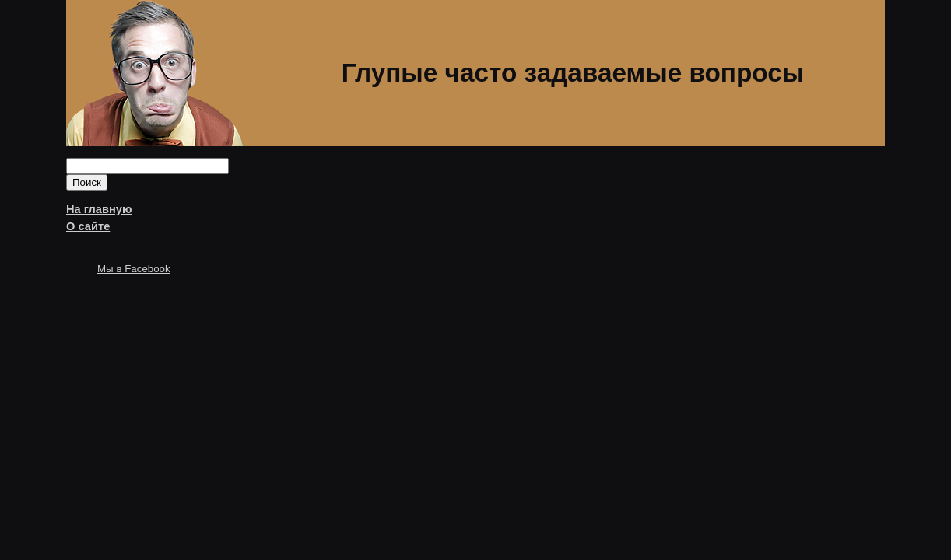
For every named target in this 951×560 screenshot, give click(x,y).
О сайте (88, 226)
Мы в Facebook (134, 269)
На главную (99, 209)
